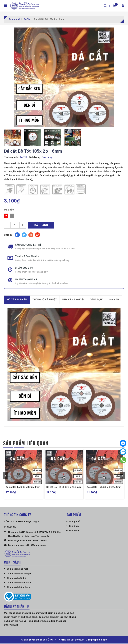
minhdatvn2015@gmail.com (31, 546)
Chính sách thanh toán (19, 583)
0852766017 (26, 541)
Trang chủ (74, 522)
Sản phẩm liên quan (26, 443)
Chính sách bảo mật (17, 569)
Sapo (104, 640)
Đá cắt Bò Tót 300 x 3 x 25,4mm (23, 488)
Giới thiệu (74, 526)
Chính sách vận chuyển (19, 574)
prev (5, 476)
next (122, 476)
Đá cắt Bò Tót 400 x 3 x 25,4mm (104, 488)
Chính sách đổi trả (16, 579)
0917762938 (40, 541)
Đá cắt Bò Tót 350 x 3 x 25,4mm (64, 488)
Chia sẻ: (9, 235)
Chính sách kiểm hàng (18, 588)
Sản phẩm (74, 531)
